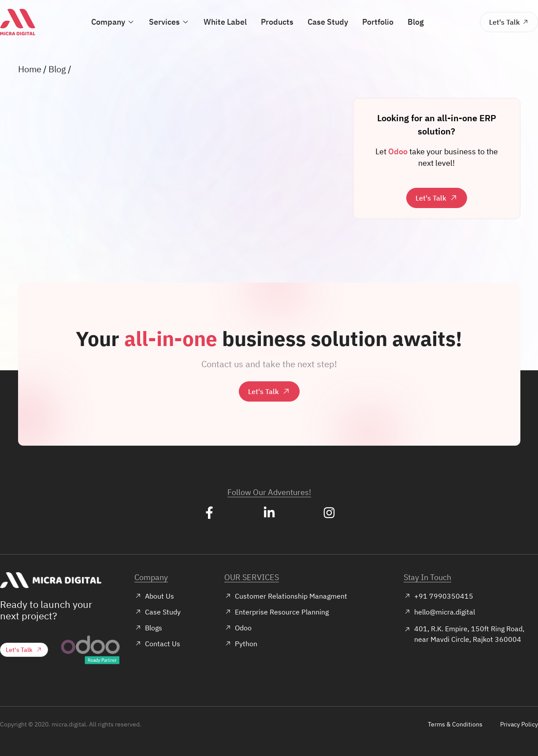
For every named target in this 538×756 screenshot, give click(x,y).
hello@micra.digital (439, 612)
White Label (226, 22)
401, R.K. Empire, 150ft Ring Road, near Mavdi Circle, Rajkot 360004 (464, 633)
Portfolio (376, 22)
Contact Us (157, 644)
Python (241, 644)
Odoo (238, 628)
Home (30, 69)
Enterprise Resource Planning (276, 612)
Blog (413, 22)
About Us (154, 596)
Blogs (148, 628)
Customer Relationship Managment (286, 596)
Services (170, 22)
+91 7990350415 (438, 596)
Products (277, 22)
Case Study (327, 22)
